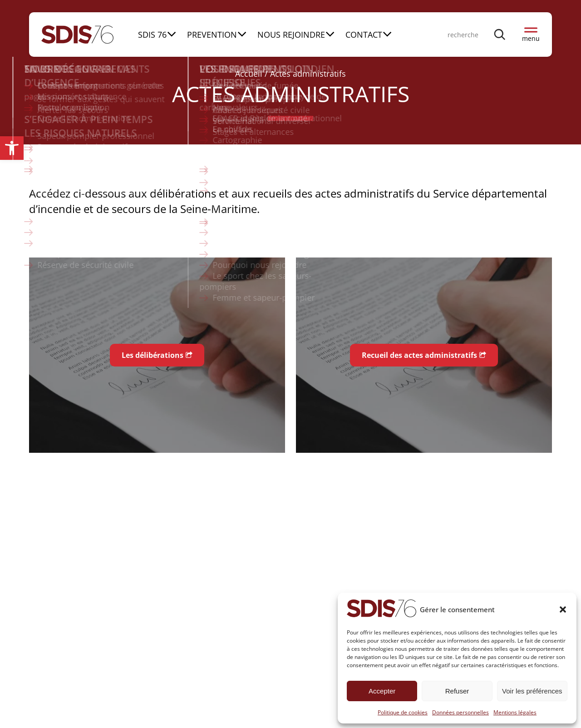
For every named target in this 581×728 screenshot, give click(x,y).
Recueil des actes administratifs (419, 355)
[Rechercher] (500, 34)
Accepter (382, 691)
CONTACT (364, 35)
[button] (12, 148)
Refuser (457, 691)
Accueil (249, 74)
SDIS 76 (152, 35)
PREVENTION (212, 35)
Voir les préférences (532, 691)
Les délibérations (153, 355)
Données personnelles (460, 712)
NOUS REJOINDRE (291, 35)
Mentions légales (515, 712)
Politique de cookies (403, 712)
